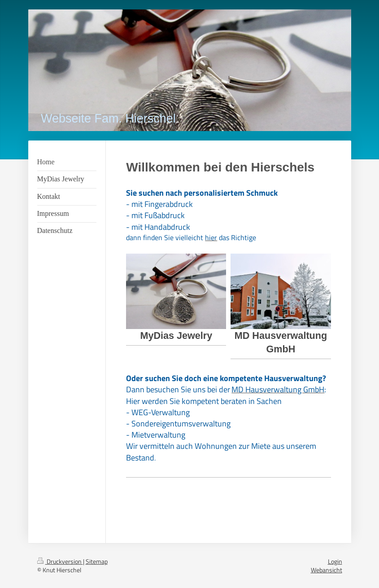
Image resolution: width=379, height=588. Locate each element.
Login (335, 561)
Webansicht (327, 570)
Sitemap (97, 561)
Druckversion (60, 561)
